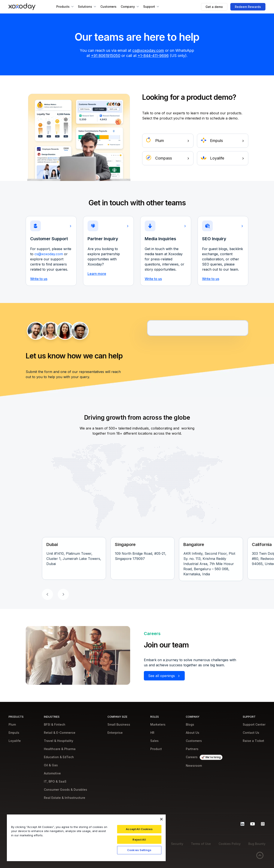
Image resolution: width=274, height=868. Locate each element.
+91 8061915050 (106, 56)
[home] (22, 7)
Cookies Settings (139, 850)
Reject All (139, 840)
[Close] (161, 819)
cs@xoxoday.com (148, 50)
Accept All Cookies (139, 829)
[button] (65, 7)
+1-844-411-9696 (153, 56)
